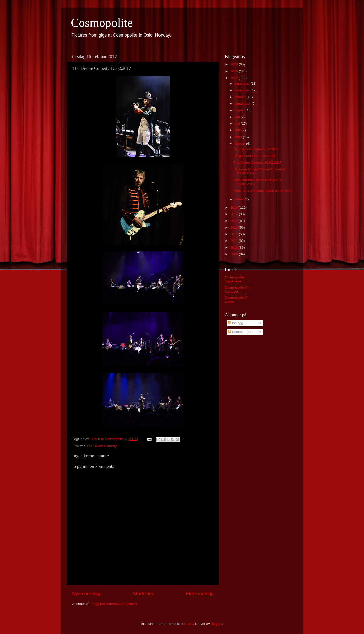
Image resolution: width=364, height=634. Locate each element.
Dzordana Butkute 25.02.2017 (256, 149)
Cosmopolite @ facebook (237, 289)
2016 (235, 207)
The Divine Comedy (102, 446)
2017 (235, 78)
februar (240, 144)
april (238, 130)
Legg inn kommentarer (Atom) (114, 604)
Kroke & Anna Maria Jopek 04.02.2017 (263, 191)
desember (242, 84)
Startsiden (144, 593)
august (240, 110)
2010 (235, 247)
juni (237, 117)
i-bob (189, 624)
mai (238, 124)
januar (240, 199)
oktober (241, 97)
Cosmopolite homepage (234, 279)
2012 (235, 234)
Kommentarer (240, 332)
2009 (235, 254)
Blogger (217, 624)
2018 (235, 71)
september (243, 104)
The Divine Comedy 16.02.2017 (258, 162)
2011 (235, 241)
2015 (235, 214)
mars (239, 137)
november (242, 90)
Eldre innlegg (200, 593)
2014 (235, 221)
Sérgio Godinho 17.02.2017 (254, 156)
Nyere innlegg (87, 593)
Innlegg (236, 323)
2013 (235, 227)
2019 (235, 64)
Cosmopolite (102, 23)
